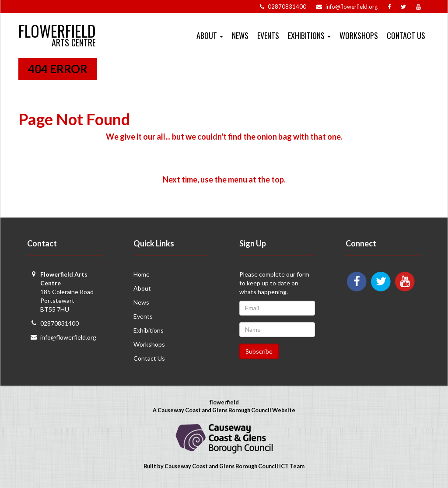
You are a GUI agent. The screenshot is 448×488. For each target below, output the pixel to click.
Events (268, 35)
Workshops (359, 35)
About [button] (210, 35)
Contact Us (406, 35)
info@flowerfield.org (68, 337)
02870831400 (59, 323)
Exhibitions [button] (309, 35)
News (240, 35)
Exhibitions (149, 330)
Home (142, 274)
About (142, 288)
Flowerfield (57, 27)
